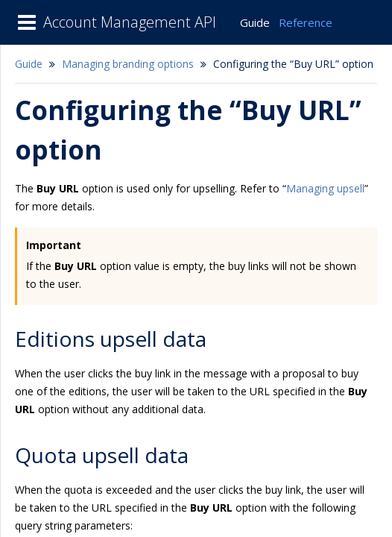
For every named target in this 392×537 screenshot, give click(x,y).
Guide (255, 22)
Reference (306, 22)
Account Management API (130, 22)
